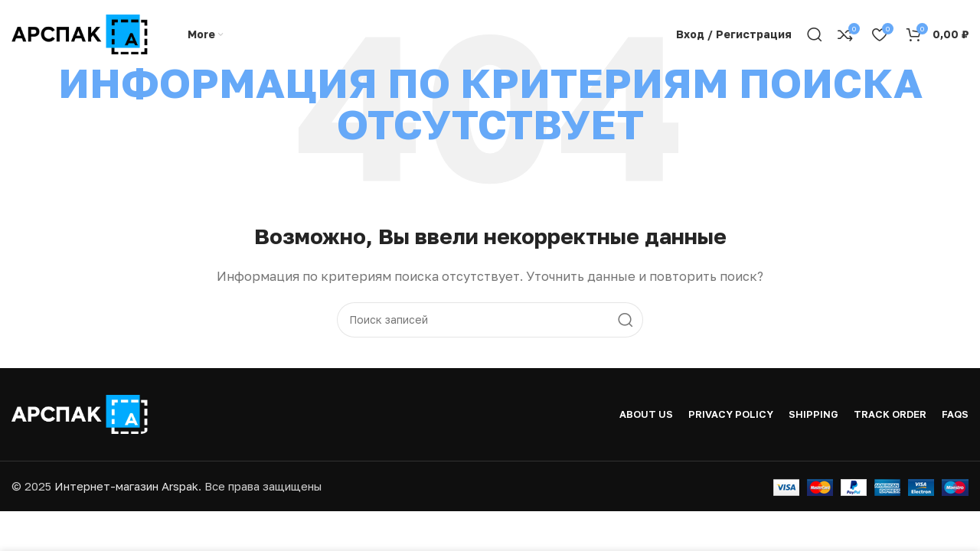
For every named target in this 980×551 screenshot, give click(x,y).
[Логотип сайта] (80, 33)
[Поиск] (815, 34)
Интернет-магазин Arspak (126, 486)
